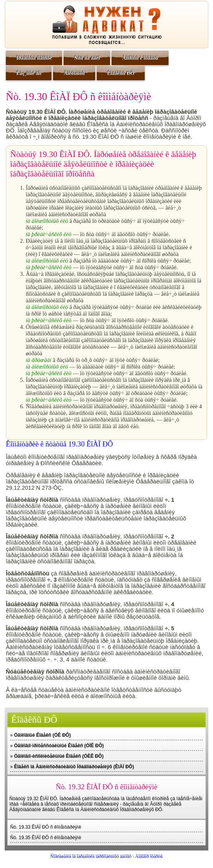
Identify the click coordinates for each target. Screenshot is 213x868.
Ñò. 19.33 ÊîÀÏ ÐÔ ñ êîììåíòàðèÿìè (46, 827)
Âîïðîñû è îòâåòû (140, 58)
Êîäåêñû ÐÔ (121, 73)
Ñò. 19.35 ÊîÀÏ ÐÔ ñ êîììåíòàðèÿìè (46, 838)
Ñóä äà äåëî (87, 58)
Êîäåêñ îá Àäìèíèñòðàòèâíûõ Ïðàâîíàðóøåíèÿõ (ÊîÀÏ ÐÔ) (74, 767)
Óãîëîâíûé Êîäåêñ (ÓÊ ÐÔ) (42, 735)
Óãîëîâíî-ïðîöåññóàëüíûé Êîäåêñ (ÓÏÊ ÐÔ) (59, 746)
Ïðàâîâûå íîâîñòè (34, 58)
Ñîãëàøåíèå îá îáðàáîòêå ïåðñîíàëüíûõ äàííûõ (91, 856)
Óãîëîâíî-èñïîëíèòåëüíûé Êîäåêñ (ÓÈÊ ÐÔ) (59, 756)
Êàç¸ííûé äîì (29, 73)
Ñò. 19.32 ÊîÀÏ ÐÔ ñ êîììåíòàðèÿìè (107, 787)
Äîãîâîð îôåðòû (149, 856)
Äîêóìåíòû (74, 73)
